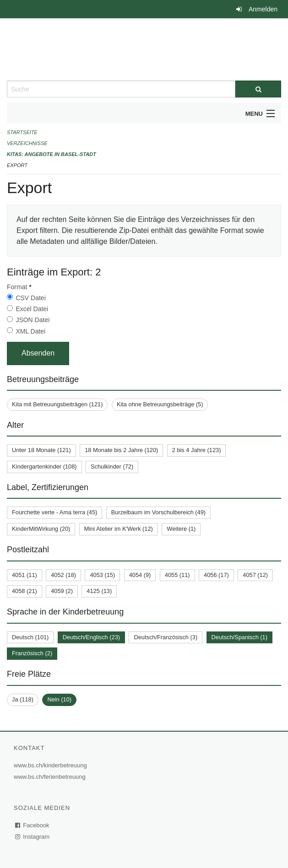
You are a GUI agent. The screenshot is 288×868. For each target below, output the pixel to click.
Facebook (33, 825)
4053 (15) (102, 575)
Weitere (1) (181, 529)
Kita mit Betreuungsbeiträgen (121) (57, 404)
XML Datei (30, 331)
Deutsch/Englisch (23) (91, 637)
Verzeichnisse (27, 143)
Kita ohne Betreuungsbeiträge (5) (160, 404)
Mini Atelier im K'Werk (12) (119, 529)
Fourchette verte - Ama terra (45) (54, 512)
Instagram (33, 837)
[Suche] (258, 89)
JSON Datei (33, 320)
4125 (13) (99, 591)
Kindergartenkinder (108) (44, 466)
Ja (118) (23, 699)
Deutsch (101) (30, 637)
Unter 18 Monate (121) (41, 450)
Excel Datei (32, 309)
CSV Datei (30, 298)
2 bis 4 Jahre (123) (197, 450)
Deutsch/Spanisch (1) (239, 637)
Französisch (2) (32, 653)
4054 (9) (140, 575)
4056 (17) (216, 575)
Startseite (22, 132)
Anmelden (263, 9)
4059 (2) (62, 591)
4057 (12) (255, 575)
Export (17, 165)
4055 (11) (177, 575)
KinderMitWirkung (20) (41, 529)
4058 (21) (24, 591)
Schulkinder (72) (112, 466)
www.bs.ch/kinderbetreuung (52, 765)
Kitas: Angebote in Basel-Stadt (52, 154)
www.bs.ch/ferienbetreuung (51, 777)
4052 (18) (63, 575)
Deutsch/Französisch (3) (166, 637)
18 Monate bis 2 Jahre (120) (121, 450)
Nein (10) (59, 699)
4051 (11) (24, 575)
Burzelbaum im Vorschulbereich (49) (158, 512)
